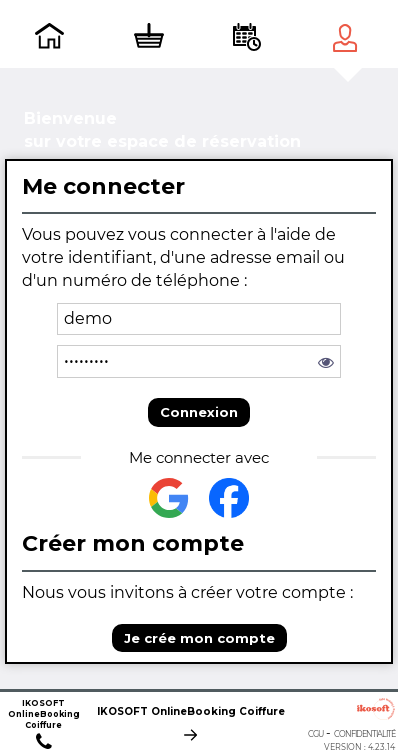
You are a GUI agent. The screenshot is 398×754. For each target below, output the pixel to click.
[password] (198, 361)
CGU (315, 734)
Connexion (199, 412)
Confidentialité (364, 734)
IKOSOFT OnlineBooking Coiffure (191, 713)
